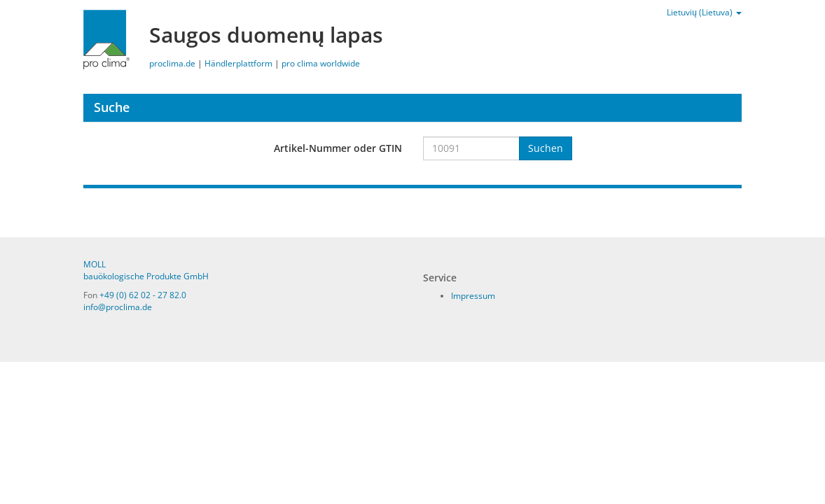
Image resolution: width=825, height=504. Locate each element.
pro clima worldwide (321, 63)
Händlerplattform (238, 63)
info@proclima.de (118, 307)
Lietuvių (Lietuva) (704, 12)
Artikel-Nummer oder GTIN (338, 148)
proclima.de (172, 63)
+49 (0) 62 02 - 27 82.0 (143, 295)
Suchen (546, 148)
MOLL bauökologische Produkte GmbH (146, 270)
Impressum (473, 296)
